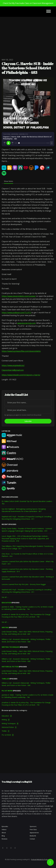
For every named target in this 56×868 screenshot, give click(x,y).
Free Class (33, 829)
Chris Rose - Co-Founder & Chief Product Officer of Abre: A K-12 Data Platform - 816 (27, 555)
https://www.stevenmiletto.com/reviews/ (19, 296)
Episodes (5, 826)
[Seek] (32, 143)
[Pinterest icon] (15, 848)
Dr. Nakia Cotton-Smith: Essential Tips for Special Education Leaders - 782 (27, 502)
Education (6, 603)
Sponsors (33, 826)
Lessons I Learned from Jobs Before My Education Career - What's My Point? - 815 (28, 563)
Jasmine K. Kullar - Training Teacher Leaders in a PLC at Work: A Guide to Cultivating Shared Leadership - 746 (27, 608)
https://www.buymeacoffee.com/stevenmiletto (21, 351)
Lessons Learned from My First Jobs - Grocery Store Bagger (24, 584)
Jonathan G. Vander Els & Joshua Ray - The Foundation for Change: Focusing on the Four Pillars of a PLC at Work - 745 (26, 616)
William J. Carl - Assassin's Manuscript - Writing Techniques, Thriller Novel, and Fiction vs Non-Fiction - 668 (26, 640)
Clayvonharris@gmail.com (13, 370)
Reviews (5, 839)
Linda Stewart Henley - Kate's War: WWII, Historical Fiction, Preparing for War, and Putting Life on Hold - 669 (27, 633)
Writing (5, 627)
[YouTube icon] (7, 848)
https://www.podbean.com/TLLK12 (17, 313)
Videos (4, 829)
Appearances (34, 833)
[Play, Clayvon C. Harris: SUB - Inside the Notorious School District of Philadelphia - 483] (9, 143)
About (4, 833)
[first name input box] (28, 403)
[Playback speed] (52, 143)
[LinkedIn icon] (11, 848)
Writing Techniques (11, 647)
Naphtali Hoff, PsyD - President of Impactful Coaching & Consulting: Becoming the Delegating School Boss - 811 (27, 518)
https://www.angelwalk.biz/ (13, 365)
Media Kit (33, 836)
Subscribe (28, 421)
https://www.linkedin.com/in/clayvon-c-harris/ (21, 375)
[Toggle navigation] (49, 12)
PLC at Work (7, 691)
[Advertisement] (28, 34)
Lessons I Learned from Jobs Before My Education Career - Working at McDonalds (28, 578)
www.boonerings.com (26, 323)
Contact (32, 839)
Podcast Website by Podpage (40, 860)
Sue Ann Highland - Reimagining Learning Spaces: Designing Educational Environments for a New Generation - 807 (24, 510)
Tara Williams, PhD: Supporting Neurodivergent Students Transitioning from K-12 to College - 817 (27, 547)
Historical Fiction (10, 667)
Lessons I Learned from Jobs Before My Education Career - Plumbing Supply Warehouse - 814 (27, 570)
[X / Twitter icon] (3, 848)
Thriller (5, 679)
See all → (5, 597)
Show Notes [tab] (9, 181)
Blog (3, 836)
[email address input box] (28, 410)
